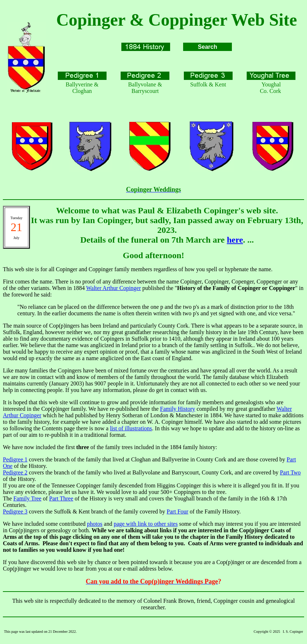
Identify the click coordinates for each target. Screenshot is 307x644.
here (235, 240)
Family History (178, 409)
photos (95, 524)
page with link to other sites (146, 524)
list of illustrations (131, 428)
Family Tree (27, 498)
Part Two (290, 472)
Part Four (177, 511)
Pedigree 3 (15, 511)
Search (207, 47)
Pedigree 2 (15, 472)
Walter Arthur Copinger (113, 288)
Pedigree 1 (15, 459)
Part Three (61, 498)
